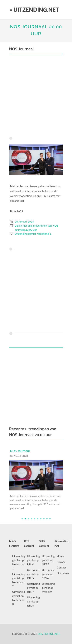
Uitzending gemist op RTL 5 (33, 574)
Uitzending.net (49, 634)
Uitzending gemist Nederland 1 (33, 234)
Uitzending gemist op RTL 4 (33, 560)
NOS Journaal (20, 451)
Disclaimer (63, 573)
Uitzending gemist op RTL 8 (33, 601)
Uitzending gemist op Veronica (48, 588)
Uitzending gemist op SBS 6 (48, 574)
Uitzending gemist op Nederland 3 (19, 598)
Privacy (61, 562)
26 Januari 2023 (24, 221)
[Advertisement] (36, 96)
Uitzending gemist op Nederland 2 (19, 580)
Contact (62, 567)
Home (60, 556)
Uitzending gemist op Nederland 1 (19, 562)
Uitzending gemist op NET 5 (48, 560)
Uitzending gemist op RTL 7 (33, 588)
